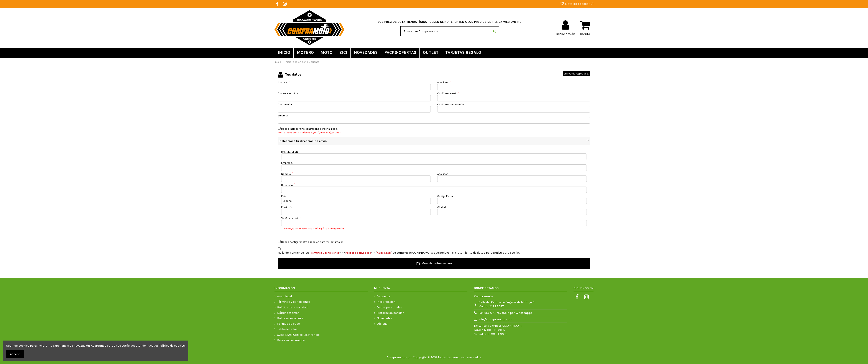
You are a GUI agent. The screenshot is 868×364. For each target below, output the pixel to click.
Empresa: (284, 116)
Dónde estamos (288, 313)
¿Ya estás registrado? (577, 74)
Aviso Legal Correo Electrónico (298, 335)
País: (285, 196)
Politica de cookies (290, 318)
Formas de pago (289, 324)
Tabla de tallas (287, 329)
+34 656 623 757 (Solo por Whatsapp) (505, 313)
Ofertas (382, 324)
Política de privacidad (292, 307)
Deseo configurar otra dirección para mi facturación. (311, 242)
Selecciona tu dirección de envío (303, 141)
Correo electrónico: (290, 93)
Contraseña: (285, 104)
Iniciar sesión (386, 302)
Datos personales (389, 307)
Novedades (384, 318)
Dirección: (288, 185)
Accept (15, 354)
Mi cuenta (384, 296)
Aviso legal (284, 296)
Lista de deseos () (577, 4)
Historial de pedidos (390, 313)
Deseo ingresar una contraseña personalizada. (308, 129)
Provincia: (287, 207)
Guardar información (434, 263)
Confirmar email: (448, 93)
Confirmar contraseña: (451, 104)
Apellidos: (444, 82)
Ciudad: (443, 207)
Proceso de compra (291, 340)
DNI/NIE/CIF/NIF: (291, 152)
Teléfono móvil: (291, 218)
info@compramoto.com (495, 319)
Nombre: (284, 82)
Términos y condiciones (294, 302)
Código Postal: (446, 196)
